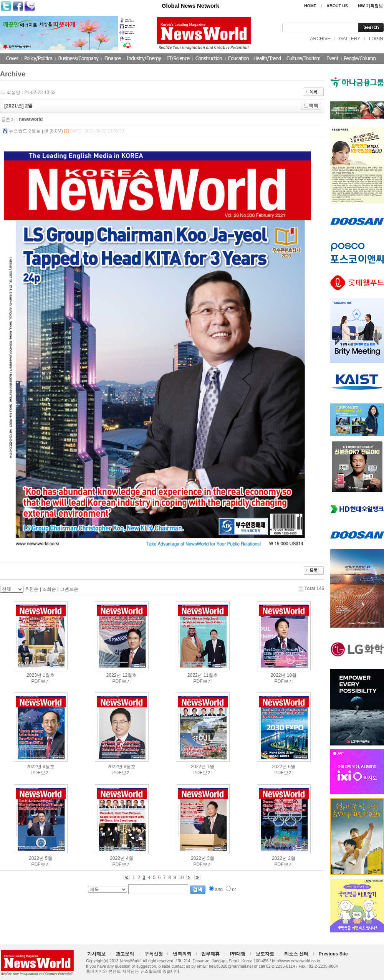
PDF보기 (41, 681)
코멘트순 (69, 589)
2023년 (34, 675)
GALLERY (350, 39)
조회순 (49, 589)
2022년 (114, 675)
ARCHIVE (320, 39)
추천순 (31, 589)
